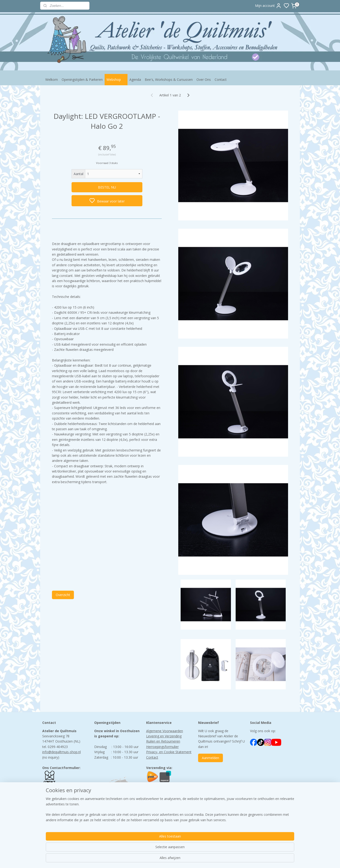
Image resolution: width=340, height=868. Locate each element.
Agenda (135, 79)
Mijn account (268, 6)
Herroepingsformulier (162, 747)
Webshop (116, 79)
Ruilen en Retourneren (163, 741)
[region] (139, 849)
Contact (221, 79)
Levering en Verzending (164, 736)
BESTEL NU (107, 187)
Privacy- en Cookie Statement (169, 752)
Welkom (52, 79)
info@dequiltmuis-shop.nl (62, 752)
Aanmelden (210, 758)
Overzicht (63, 595)
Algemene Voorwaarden (165, 731)
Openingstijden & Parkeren (82, 79)
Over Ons (204, 79)
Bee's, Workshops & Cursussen (169, 79)
